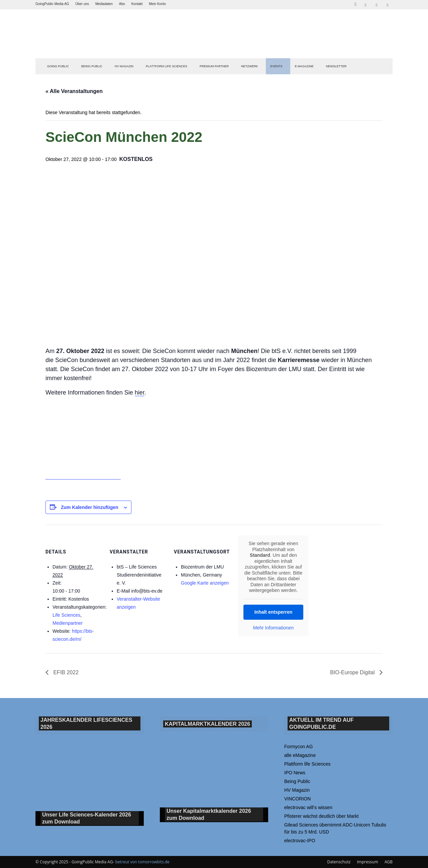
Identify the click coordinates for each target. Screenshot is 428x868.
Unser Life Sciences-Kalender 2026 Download (87, 818)
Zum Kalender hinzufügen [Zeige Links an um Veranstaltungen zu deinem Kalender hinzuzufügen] (90, 507)
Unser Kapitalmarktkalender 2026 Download (209, 815)
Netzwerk (250, 66)
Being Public (297, 781)
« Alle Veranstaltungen (74, 91)
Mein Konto (157, 4)
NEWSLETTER (336, 66)
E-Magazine (304, 66)
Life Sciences (66, 615)
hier (140, 393)
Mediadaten (104, 4)
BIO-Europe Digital (353, 672)
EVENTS (277, 66)
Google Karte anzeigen (205, 583)
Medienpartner (68, 623)
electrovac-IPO (300, 841)
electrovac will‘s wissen (308, 807)
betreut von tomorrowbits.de (142, 862)
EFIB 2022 (65, 672)
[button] (355, 4)
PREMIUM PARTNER (214, 66)
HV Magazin (124, 66)
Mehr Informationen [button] (273, 628)
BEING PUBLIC (92, 66)
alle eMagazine (300, 755)
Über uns (82, 4)
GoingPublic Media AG (52, 4)
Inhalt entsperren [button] (274, 612)
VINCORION (297, 799)
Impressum (367, 862)
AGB (389, 862)
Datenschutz (339, 862)
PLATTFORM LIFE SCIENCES (167, 66)
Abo (122, 4)
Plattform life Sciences (307, 764)
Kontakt (137, 4)
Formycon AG (299, 747)
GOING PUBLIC (58, 66)
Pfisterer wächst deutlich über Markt (322, 816)
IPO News (295, 773)
